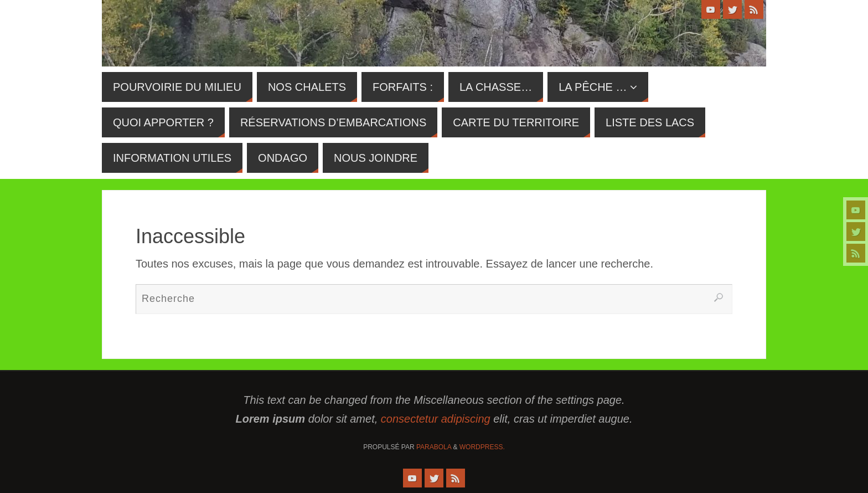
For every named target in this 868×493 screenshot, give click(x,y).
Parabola (434, 447)
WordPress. (482, 447)
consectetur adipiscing (436, 419)
